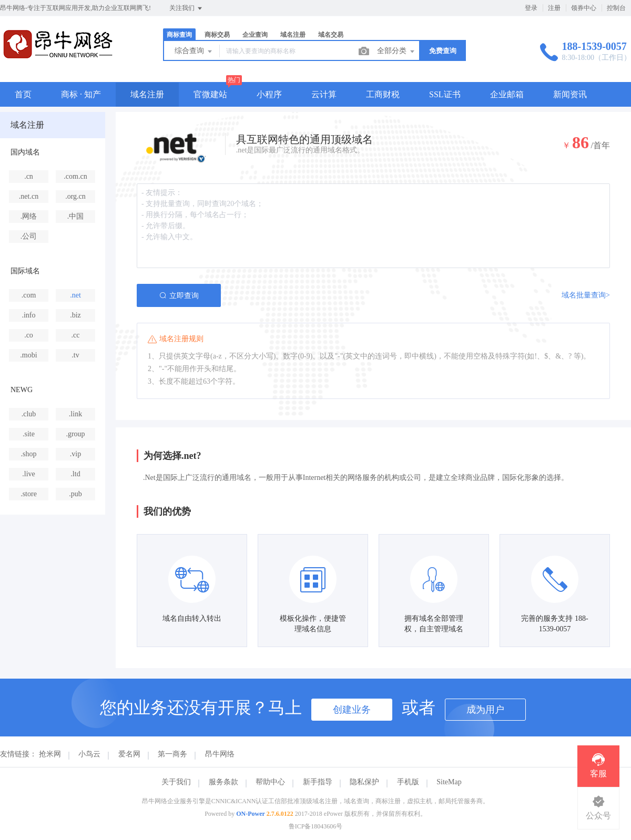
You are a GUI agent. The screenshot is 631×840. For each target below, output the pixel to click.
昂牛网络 (220, 754)
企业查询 (255, 35)
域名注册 (293, 35)
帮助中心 (270, 782)
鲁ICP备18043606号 (316, 826)
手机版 (408, 782)
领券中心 (584, 8)
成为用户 (485, 710)
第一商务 (172, 754)
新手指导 (318, 782)
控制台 (616, 8)
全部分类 (396, 52)
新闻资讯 (570, 94)
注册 (554, 8)
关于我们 (176, 782)
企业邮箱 (507, 94)
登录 (531, 8)
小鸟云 (89, 754)
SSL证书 (445, 94)
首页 (23, 94)
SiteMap (449, 782)
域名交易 (331, 35)
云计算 (324, 94)
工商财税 (383, 94)
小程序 (269, 94)
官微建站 (210, 94)
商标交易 (217, 35)
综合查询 (194, 52)
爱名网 (129, 754)
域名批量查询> (586, 295)
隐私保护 (364, 782)
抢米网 (50, 754)
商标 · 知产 (81, 94)
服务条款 (223, 782)
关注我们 (186, 8)
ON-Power (251, 814)
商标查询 (179, 35)
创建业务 (352, 710)
